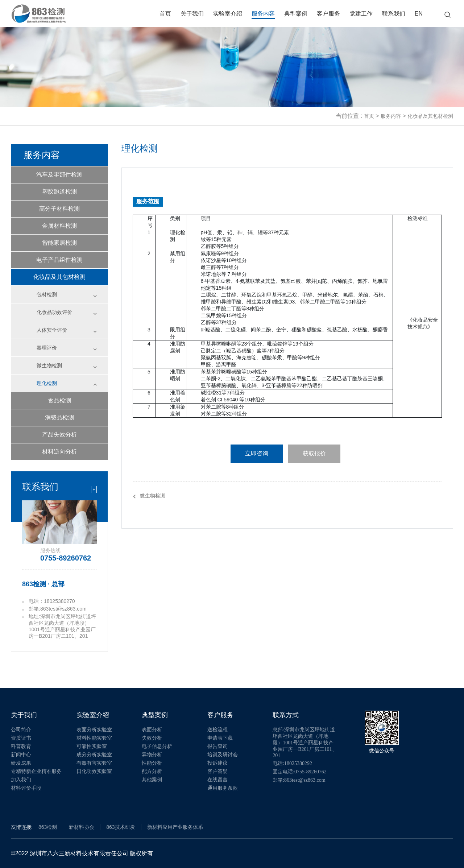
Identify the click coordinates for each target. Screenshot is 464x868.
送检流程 (217, 730)
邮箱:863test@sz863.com (299, 780)
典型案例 (296, 14)
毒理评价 (47, 348)
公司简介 (21, 730)
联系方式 (286, 715)
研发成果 (21, 763)
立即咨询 (257, 453)
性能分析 (152, 763)
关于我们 (192, 14)
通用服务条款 (223, 788)
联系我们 (394, 14)
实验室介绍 (228, 14)
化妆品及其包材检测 (430, 116)
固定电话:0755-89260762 (300, 772)
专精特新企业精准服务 (36, 771)
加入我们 (21, 780)
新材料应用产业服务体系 (175, 827)
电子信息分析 (157, 746)
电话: (292, 763)
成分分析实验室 (94, 755)
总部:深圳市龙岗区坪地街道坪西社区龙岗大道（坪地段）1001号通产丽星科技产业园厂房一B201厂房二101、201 (305, 743)
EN (419, 14)
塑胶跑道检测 (59, 192)
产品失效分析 (59, 435)
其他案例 (152, 780)
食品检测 (59, 400)
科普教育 (21, 746)
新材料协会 (82, 827)
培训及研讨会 (223, 755)
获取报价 (314, 453)
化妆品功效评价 (54, 312)
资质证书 (21, 738)
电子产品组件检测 (59, 260)
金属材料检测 (59, 226)
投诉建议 (217, 763)
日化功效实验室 (94, 771)
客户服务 (328, 14)
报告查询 (217, 746)
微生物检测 (49, 365)
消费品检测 (59, 418)
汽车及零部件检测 (59, 175)
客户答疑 (217, 771)
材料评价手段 (26, 788)
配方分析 (152, 771)
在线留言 (217, 780)
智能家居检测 (59, 243)
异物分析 (152, 755)
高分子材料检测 (59, 209)
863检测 (48, 827)
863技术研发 (121, 827)
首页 (165, 14)
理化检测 (47, 383)
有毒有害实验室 (94, 763)
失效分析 (152, 738)
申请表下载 (220, 738)
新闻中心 (21, 755)
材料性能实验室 (94, 738)
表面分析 (152, 730)
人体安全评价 (52, 330)
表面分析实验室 (94, 730)
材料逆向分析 (59, 452)
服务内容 (263, 14)
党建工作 (361, 14)
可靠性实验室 (92, 746)
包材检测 (47, 294)
